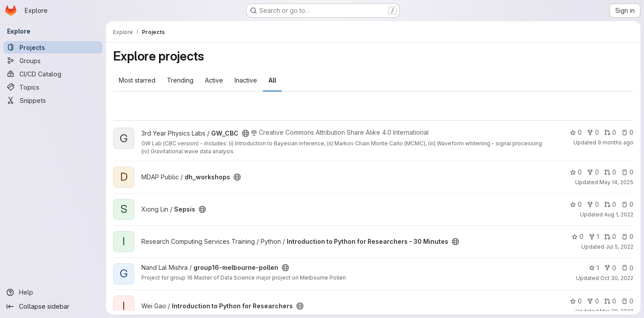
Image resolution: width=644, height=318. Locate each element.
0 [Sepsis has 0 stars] (576, 204)
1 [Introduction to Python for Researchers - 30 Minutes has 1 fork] (594, 237)
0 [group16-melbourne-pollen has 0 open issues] (627, 268)
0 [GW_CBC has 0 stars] (576, 132)
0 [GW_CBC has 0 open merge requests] (610, 132)
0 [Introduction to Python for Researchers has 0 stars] (576, 301)
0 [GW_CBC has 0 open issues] (627, 132)
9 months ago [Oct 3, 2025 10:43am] (616, 142)
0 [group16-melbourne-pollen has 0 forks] (610, 268)
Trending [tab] (180, 80)
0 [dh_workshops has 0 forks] (593, 172)
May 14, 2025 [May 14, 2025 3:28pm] (616, 182)
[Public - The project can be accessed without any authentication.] (246, 133)
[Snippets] (53, 100)
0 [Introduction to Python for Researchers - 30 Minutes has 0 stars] (578, 237)
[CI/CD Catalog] (53, 74)
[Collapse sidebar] (53, 307)
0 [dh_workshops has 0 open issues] (627, 172)
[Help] (53, 292)
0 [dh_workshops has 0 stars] (576, 172)
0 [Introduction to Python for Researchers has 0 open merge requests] (610, 301)
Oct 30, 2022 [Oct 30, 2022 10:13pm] (617, 278)
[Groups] (53, 61)
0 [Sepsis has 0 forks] (593, 204)
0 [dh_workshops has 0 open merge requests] (610, 172)
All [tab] (272, 80)
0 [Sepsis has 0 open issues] (627, 204)
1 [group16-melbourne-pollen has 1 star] (594, 268)
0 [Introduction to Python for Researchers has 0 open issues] (627, 301)
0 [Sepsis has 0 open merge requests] (610, 204)
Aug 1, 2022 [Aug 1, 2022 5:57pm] (619, 214)
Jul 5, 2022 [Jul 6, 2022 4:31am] (619, 247)
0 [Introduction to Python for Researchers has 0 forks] (593, 301)
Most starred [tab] (137, 80)
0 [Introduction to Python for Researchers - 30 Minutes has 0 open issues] (627, 237)
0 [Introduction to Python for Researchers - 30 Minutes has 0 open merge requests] (610, 237)
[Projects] (53, 47)
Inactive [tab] (246, 80)
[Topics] (53, 87)
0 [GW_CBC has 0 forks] (593, 132)
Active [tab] (214, 80)
